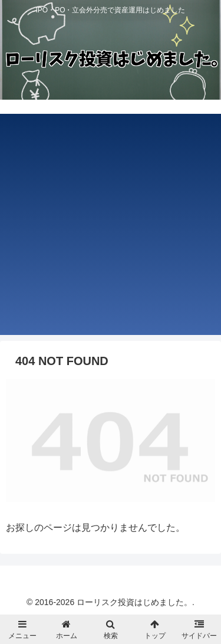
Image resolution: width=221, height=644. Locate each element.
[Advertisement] (111, 224)
